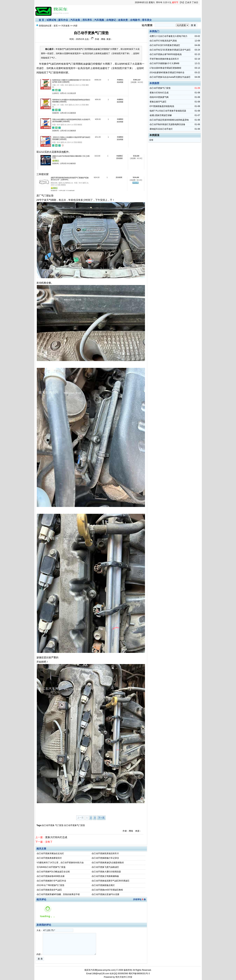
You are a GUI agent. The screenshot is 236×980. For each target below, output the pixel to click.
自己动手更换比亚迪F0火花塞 (106, 894)
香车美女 (147, 20)
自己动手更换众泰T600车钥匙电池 (166, 54)
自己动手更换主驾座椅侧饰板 (105, 876)
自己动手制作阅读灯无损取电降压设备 (167, 124)
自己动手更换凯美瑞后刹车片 (105, 853)
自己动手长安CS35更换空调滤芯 (165, 45)
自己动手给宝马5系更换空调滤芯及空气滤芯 (170, 50)
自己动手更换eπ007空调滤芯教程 (107, 890)
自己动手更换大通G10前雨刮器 (106, 872)
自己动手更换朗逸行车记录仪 (105, 858)
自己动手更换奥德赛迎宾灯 (49, 858)
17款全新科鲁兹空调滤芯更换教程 (165, 68)
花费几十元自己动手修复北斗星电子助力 (168, 36)
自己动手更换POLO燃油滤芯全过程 (53, 872)
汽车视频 (99, 20)
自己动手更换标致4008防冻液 (51, 876)
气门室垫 (59, 825)
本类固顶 (154, 135)
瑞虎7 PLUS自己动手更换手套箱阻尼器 (168, 111)
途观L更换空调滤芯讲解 (161, 115)
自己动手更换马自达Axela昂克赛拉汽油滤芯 (170, 77)
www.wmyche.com (106, 970)
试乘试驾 (51, 20)
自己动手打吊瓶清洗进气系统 (163, 41)
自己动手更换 (48, 825)
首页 (56, 26)
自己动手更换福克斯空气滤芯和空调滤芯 (111, 881)
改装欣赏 (123, 20)
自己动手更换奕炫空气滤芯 (49, 890)
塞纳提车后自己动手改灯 (161, 129)
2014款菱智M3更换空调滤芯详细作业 (167, 73)
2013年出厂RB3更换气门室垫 (51, 885)
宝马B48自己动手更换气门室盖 (51, 867)
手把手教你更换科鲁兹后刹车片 (164, 59)
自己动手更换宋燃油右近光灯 (50, 853)
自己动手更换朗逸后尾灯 (103, 885)
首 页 (42, 20)
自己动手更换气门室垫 (74, 825)
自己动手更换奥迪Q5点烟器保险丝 (108, 863)
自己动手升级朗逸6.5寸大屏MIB (164, 63)
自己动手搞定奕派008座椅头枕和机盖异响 (169, 120)
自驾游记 (111, 20)
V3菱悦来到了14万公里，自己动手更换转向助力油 (60, 863)
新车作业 (63, 20)
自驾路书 (135, 20)
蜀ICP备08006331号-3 (139, 974)
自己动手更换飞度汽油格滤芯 (105, 867)
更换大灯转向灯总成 (56, 837)
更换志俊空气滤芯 (158, 102)
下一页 (101, 818)
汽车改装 (75, 20)
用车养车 (87, 20)
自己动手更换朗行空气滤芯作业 (51, 881)
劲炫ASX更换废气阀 (159, 97)
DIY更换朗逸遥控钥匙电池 (162, 106)
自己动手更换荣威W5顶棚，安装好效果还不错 (58, 894)
